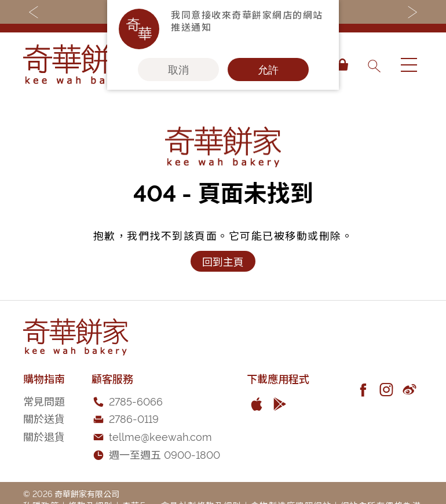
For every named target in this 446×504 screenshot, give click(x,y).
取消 (178, 70)
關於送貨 (44, 418)
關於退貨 (44, 436)
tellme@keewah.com (160, 436)
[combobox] (374, 65)
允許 (268, 70)
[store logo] (81, 65)
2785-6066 (136, 401)
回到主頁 (223, 261)
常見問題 (44, 401)
